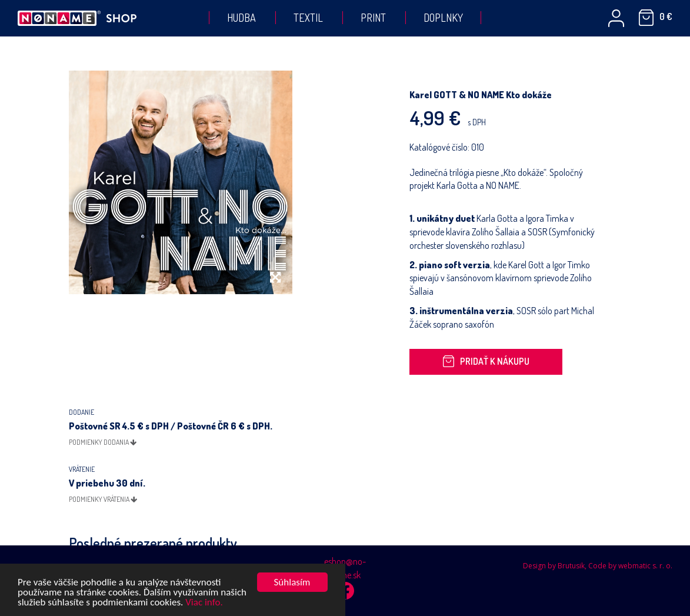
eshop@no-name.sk (345, 568)
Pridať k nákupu (486, 361)
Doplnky (443, 18)
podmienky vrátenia (103, 499)
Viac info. (204, 603)
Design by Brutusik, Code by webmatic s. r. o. (598, 566)
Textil (308, 18)
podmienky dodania (103, 442)
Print (373, 18)
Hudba (241, 18)
